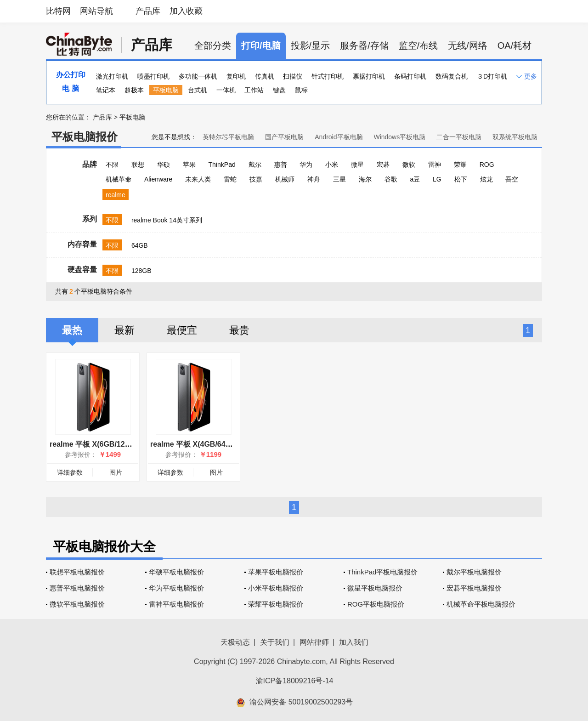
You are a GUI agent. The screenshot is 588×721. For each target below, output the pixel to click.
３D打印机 (492, 76)
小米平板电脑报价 (276, 588)
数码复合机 (452, 76)
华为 (306, 165)
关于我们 (275, 642)
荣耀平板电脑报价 (276, 604)
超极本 (134, 90)
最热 (72, 330)
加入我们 (354, 642)
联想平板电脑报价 (77, 572)
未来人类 (198, 179)
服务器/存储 (364, 45)
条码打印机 (410, 76)
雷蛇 (230, 179)
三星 (339, 179)
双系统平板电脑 (515, 137)
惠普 (281, 165)
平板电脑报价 (85, 137)
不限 (112, 165)
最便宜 (182, 330)
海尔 (365, 179)
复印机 (236, 76)
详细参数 (70, 472)
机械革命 (119, 179)
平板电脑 (166, 90)
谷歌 (391, 179)
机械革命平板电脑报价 (481, 604)
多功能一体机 (198, 76)
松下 (461, 179)
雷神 (435, 165)
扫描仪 (293, 76)
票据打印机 (369, 76)
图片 (116, 472)
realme (116, 195)
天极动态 (235, 642)
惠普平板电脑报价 (77, 588)
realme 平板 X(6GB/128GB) (96, 444)
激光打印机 (112, 76)
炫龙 (486, 179)
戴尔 (255, 165)
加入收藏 (186, 11)
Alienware (158, 179)
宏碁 (383, 165)
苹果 (189, 165)
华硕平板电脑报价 (176, 572)
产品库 (148, 11)
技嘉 (256, 179)
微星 (357, 165)
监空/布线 (418, 45)
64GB (140, 245)
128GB (141, 271)
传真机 (265, 76)
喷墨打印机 (153, 76)
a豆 (415, 179)
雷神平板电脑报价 (176, 604)
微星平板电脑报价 (375, 588)
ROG (487, 165)
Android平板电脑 (339, 137)
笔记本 (106, 90)
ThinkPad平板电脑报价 (382, 572)
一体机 (226, 90)
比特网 (58, 11)
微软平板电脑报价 (77, 604)
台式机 (198, 90)
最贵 (239, 330)
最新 (124, 330)
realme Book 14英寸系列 (167, 220)
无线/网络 (468, 45)
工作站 (254, 90)
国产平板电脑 (284, 137)
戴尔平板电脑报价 (474, 572)
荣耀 (460, 165)
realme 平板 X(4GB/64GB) (195, 444)
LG (437, 179)
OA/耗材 (514, 45)
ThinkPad (222, 165)
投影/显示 (311, 45)
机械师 (285, 179)
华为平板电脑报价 (176, 588)
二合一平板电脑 (459, 137)
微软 (409, 165)
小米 (332, 165)
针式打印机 (328, 76)
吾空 (512, 179)
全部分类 (213, 45)
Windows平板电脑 (399, 137)
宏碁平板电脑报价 (474, 588)
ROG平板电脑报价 (376, 604)
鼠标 (301, 90)
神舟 (314, 179)
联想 (138, 165)
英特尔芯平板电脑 (228, 137)
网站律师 (314, 642)
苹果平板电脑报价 (276, 572)
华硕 (164, 165)
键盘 (279, 90)
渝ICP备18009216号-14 (295, 681)
